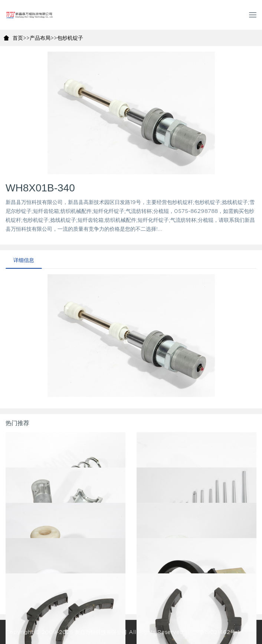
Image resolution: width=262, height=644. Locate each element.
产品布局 (40, 38)
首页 (18, 38)
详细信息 (24, 260)
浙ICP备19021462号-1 (212, 632)
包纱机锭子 (70, 38)
